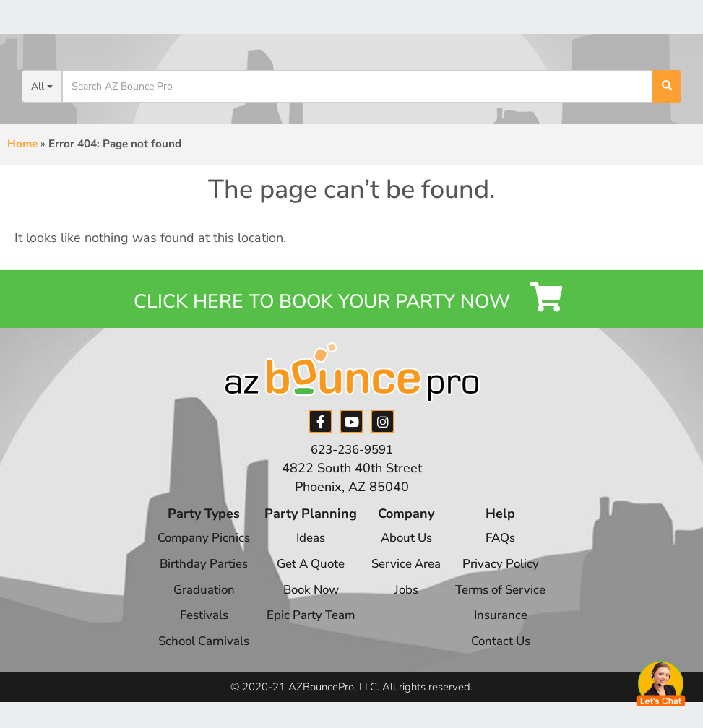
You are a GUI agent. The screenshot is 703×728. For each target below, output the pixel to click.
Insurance (508, 626)
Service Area (406, 575)
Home (22, 144)
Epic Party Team (306, 626)
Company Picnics (194, 549)
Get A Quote (306, 575)
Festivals (194, 626)
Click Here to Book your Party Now (351, 304)
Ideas (306, 549)
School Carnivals (194, 652)
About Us (406, 549)
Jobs (406, 600)
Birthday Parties (194, 575)
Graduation (194, 600)
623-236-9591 (352, 461)
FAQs (508, 549)
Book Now (306, 600)
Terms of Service (509, 600)
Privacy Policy (509, 575)
